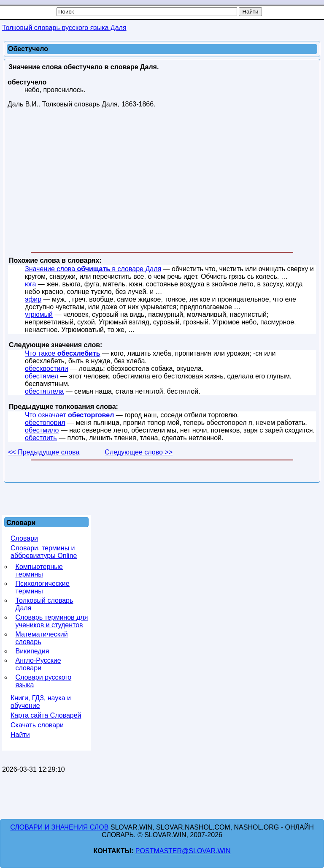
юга (30, 284)
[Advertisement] (162, 182)
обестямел (42, 376)
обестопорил (45, 423)
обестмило (42, 430)
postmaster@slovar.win (183, 851)
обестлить (41, 438)
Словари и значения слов (59, 827)
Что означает (69, 415)
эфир (33, 299)
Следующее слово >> (139, 452)
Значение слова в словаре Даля (93, 269)
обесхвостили (47, 369)
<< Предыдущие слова (44, 452)
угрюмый (39, 314)
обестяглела (44, 391)
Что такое (63, 353)
